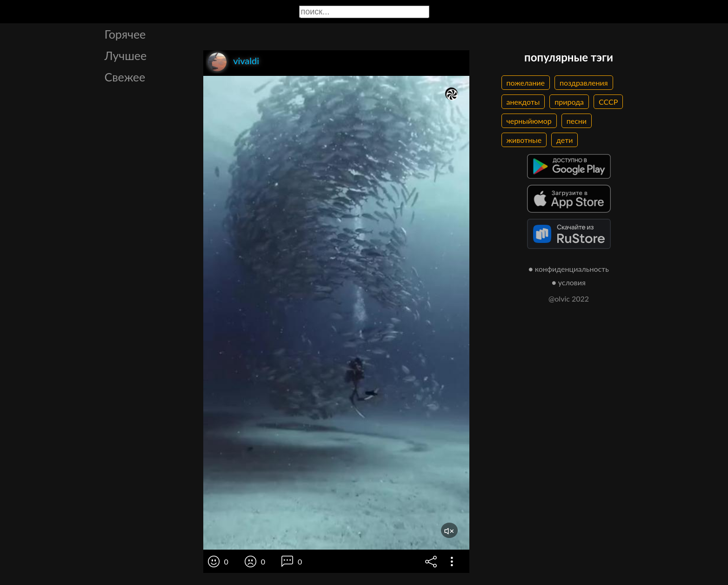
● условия (569, 282)
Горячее (125, 34)
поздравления (584, 83)
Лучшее (126, 55)
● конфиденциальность (569, 269)
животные (524, 140)
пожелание (526, 83)
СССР (608, 102)
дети (564, 140)
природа (569, 102)
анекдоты (523, 102)
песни (577, 121)
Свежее (125, 77)
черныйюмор (529, 121)
